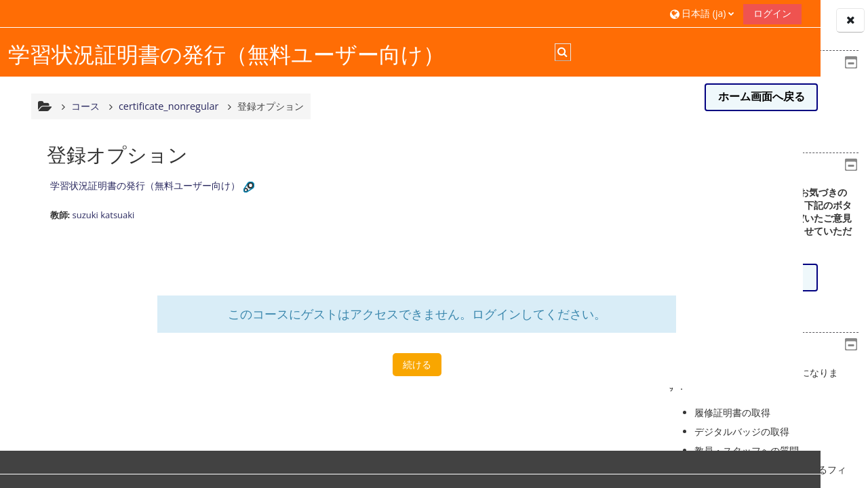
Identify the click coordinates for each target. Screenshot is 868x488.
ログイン (608, 13)
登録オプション (269, 115)
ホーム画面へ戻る (762, 97)
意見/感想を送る (761, 277)
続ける (334, 373)
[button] (537, 13)
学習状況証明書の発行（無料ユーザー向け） (143, 195)
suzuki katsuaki (102, 224)
